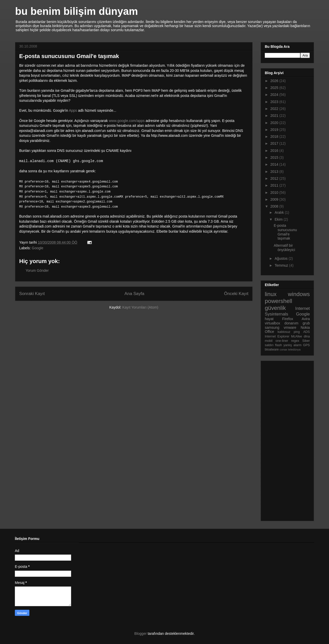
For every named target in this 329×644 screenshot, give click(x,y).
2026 (275, 81)
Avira (306, 319)
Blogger (140, 634)
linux (271, 294)
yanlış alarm (292, 345)
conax (283, 349)
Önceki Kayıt (236, 294)
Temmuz (282, 265)
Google (37, 248)
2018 (275, 137)
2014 (275, 164)
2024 (275, 95)
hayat (269, 319)
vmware (290, 327)
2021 (275, 116)
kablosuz (284, 332)
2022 (275, 109)
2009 (275, 199)
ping (297, 332)
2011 (275, 185)
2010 (275, 193)
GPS (306, 345)
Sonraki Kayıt (32, 294)
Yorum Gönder (37, 270)
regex (295, 341)
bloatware (272, 349)
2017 (275, 143)
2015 (275, 157)
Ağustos (281, 258)
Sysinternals (276, 314)
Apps (73, 110)
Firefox (288, 319)
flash (278, 345)
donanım (291, 323)
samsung (272, 327)
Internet (303, 308)
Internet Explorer (277, 336)
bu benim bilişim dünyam (76, 11)
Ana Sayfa (134, 294)
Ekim (279, 219)
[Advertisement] (285, 439)
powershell (278, 301)
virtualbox (272, 323)
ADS (306, 332)
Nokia (305, 327)
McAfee (297, 336)
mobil (269, 341)
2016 (275, 151)
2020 (275, 123)
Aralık (280, 212)
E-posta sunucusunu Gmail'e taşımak (285, 232)
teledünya (294, 349)
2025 (275, 88)
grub (306, 323)
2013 (275, 172)
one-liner (282, 341)
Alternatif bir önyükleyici (284, 248)
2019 (275, 130)
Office (269, 332)
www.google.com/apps (127, 121)
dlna (307, 336)
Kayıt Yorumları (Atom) (140, 307)
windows (299, 294)
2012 (275, 178)
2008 (275, 206)
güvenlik (275, 308)
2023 (275, 102)
